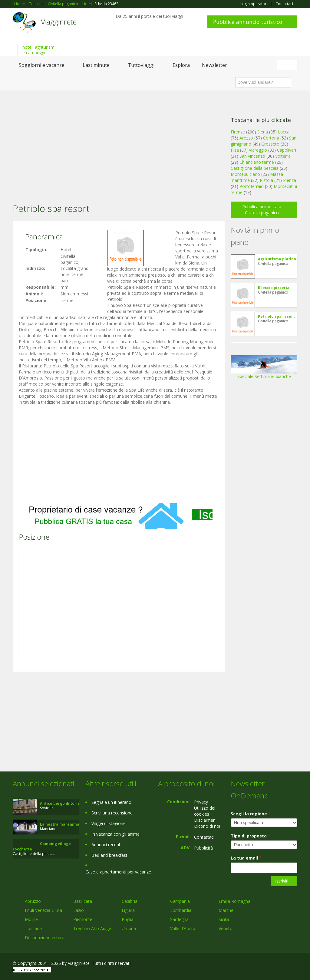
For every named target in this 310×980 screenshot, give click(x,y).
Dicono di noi (207, 826)
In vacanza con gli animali (116, 834)
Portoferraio (252, 186)
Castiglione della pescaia (255, 168)
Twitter (280, 964)
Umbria (129, 928)
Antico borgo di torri (60, 803)
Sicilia (224, 919)
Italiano (288, 65)
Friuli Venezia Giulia (43, 910)
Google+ (265, 964)
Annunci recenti (106, 845)
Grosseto (270, 144)
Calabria (130, 901)
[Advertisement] (119, 139)
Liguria (128, 910)
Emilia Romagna (234, 901)
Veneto (226, 928)
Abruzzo (33, 901)
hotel (27, 47)
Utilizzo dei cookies (205, 811)
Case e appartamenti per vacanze (118, 872)
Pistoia (266, 180)
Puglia (128, 919)
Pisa (235, 150)
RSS (294, 964)
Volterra (283, 156)
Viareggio (258, 150)
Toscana (33, 928)
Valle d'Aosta (183, 928)
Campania (180, 901)
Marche (226, 910)
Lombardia (181, 910)
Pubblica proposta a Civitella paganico (262, 210)
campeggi (36, 53)
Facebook (252, 964)
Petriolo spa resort (276, 316)
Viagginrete (59, 22)
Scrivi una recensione (112, 813)
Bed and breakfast (109, 855)
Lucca (284, 132)
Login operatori (254, 4)
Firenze (238, 132)
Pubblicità (203, 848)
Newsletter (214, 65)
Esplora (181, 65)
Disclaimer (204, 820)
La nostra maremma (60, 824)
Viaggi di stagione (109, 823)
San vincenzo (252, 156)
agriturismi (45, 47)
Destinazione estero (45, 937)
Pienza (290, 180)
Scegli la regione (251, 814)
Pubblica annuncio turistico (248, 22)
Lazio (79, 910)
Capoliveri (287, 150)
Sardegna (179, 919)
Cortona (271, 138)
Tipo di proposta (251, 836)
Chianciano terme (257, 162)
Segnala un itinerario (111, 802)
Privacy (201, 802)
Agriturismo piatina (277, 259)
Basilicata (83, 901)
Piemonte (83, 919)
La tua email (246, 858)
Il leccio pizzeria (274, 288)
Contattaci (284, 4)
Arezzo (246, 138)
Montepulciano (245, 174)
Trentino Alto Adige (92, 928)
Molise (31, 919)
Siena (263, 132)
